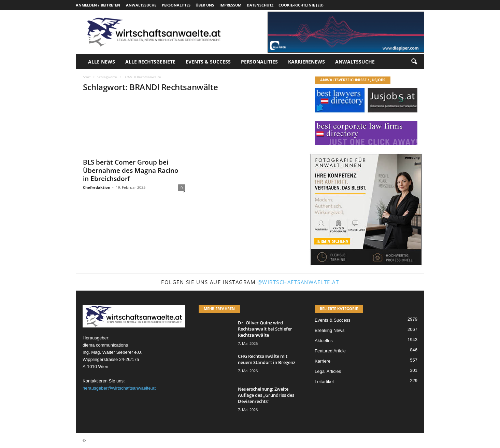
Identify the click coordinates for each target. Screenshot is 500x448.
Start (87, 77)
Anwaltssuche (141, 5)
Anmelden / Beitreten (98, 5)
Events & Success (208, 62)
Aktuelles (324, 341)
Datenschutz (260, 5)
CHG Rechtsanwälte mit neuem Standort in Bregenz (267, 359)
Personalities (176, 5)
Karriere (323, 361)
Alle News (102, 62)
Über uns (205, 5)
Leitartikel (324, 382)
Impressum (230, 5)
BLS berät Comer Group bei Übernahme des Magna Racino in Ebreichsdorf (131, 170)
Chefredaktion (97, 187)
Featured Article (330, 351)
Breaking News (330, 330)
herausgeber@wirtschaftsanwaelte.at (119, 388)
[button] (414, 62)
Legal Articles (328, 371)
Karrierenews (306, 62)
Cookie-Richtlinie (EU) (301, 5)
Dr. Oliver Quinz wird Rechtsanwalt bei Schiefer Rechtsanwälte (265, 329)
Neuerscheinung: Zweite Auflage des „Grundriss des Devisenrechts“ (266, 395)
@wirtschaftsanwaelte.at (298, 282)
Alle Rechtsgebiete (150, 62)
